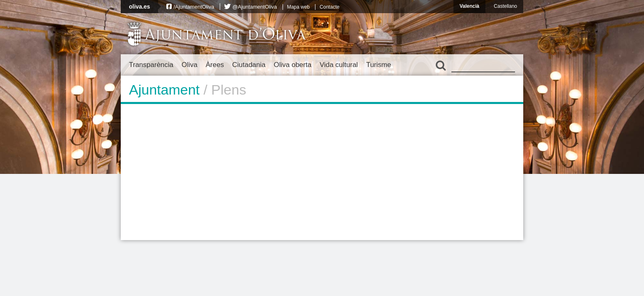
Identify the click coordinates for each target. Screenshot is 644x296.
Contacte (329, 7)
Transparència (151, 65)
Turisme (378, 65)
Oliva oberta (292, 65)
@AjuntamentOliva (255, 7)
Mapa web (298, 7)
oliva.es (139, 7)
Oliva (190, 65)
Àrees (215, 65)
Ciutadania (249, 65)
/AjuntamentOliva (194, 7)
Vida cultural (339, 65)
